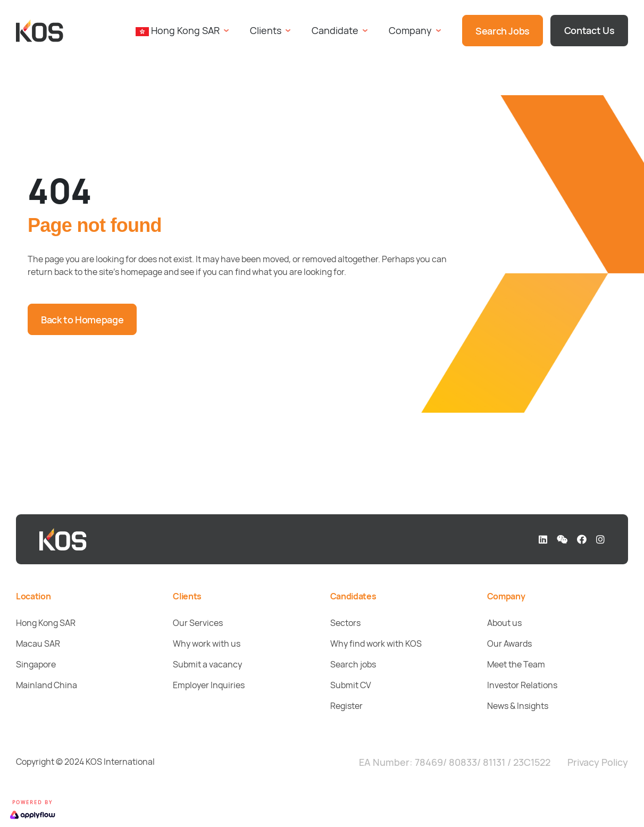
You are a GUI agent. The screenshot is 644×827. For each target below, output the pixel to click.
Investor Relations (522, 685)
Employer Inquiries (209, 685)
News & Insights (518, 706)
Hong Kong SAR (46, 623)
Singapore (36, 664)
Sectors (345, 623)
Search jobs (353, 664)
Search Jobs (503, 31)
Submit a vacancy (207, 664)
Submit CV (351, 685)
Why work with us (207, 644)
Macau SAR (38, 644)
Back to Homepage (82, 320)
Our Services (198, 623)
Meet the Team (516, 664)
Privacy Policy (598, 762)
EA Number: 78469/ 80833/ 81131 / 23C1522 (455, 762)
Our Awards (509, 644)
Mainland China (47, 685)
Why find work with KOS (376, 644)
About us (504, 623)
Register (346, 706)
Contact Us (589, 30)
